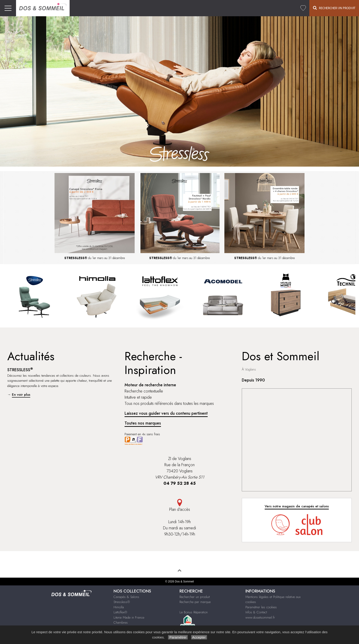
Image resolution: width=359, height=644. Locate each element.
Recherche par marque (195, 602)
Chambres (121, 622)
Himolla (119, 607)
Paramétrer (178, 637)
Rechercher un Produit (334, 8)
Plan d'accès (179, 506)
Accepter (199, 637)
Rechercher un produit (195, 597)
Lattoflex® (120, 612)
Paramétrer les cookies (261, 607)
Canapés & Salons (126, 597)
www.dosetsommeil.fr (260, 617)
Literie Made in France (129, 617)
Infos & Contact (256, 612)
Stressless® (122, 602)
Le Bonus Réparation (194, 612)
